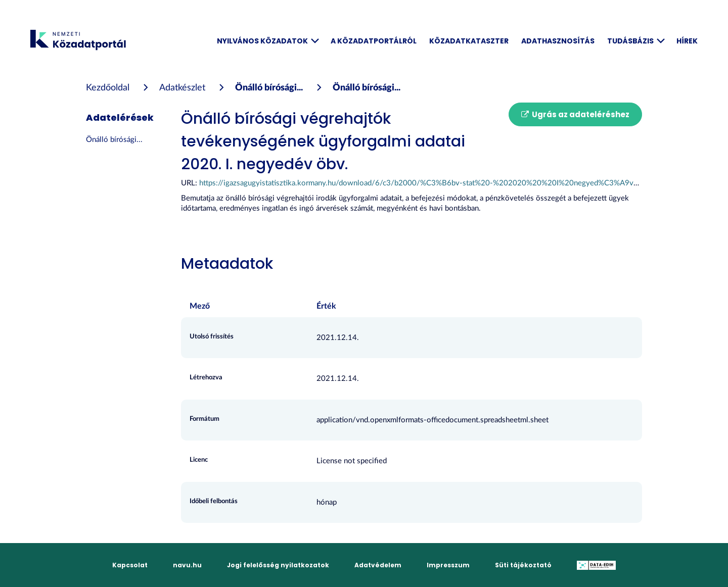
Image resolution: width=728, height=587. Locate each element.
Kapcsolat (130, 565)
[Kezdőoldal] (108, 88)
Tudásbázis (635, 41)
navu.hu (187, 565)
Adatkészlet (182, 88)
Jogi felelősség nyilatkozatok (278, 565)
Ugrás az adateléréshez (575, 114)
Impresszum (448, 565)
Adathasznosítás (558, 41)
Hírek (687, 41)
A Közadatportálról (374, 41)
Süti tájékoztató (523, 565)
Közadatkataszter (469, 41)
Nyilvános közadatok (267, 41)
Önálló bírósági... (269, 88)
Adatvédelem (378, 565)
